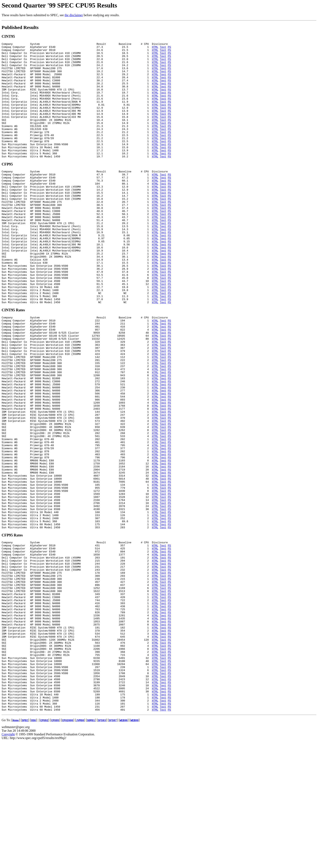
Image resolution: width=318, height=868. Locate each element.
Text (163, 48)
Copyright (8, 861)
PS (169, 48)
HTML (155, 48)
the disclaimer (74, 15)
